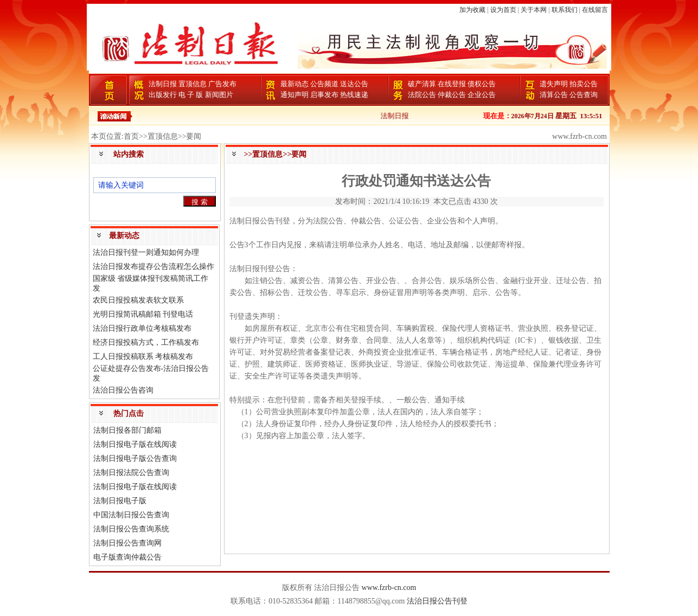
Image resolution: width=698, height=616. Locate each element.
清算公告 (554, 95)
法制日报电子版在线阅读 (135, 444)
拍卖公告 (584, 84)
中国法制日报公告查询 (131, 515)
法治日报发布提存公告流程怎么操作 (153, 267)
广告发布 (222, 84)
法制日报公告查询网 (127, 543)
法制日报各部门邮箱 (127, 430)
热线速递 (354, 95)
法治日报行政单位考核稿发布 (142, 328)
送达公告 (354, 84)
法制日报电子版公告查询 (135, 458)
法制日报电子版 (120, 501)
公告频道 (324, 84)
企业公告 (482, 95)
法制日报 (163, 84)
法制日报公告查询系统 (131, 529)
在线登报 (452, 84)
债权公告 (482, 84)
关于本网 (534, 10)
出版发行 (163, 95)
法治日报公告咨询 (123, 390)
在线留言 (595, 10)
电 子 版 (191, 95)
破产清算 (422, 84)
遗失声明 (554, 84)
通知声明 (294, 95)
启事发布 (324, 95)
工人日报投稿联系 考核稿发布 (143, 357)
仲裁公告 (452, 95)
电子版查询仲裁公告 (127, 557)
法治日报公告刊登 (437, 601)
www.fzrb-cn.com (389, 588)
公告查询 (584, 95)
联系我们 (565, 10)
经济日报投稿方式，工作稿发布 (146, 342)
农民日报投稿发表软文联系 (138, 300)
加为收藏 (472, 10)
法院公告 (422, 95)
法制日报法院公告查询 (131, 473)
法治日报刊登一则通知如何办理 (146, 252)
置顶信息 (193, 84)
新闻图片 (219, 95)
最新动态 (294, 84)
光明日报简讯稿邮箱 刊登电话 (143, 314)
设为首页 (503, 10)
